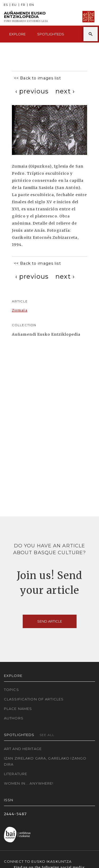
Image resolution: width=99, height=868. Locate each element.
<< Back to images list (37, 78)
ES (6, 5)
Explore (17, 34)
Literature (16, 774)
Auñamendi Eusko (26, 17)
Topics (11, 690)
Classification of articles (34, 699)
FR (23, 5)
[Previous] (32, 91)
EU (14, 5)
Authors (14, 718)
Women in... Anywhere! (29, 783)
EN (32, 5)
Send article (50, 621)
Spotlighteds (51, 34)
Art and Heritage (23, 749)
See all (47, 735)
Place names (18, 709)
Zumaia (20, 310)
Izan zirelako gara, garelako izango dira (45, 761)
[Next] (65, 91)
